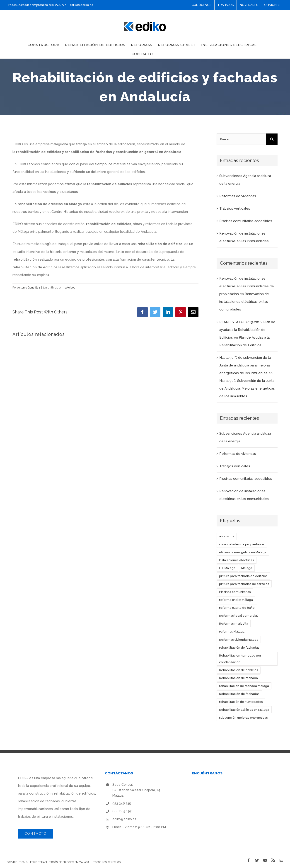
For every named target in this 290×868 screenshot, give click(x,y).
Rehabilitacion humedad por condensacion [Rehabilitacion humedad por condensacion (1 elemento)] (240, 659)
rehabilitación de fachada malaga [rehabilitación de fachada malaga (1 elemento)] (244, 686)
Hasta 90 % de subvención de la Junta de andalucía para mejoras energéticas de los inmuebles (245, 365)
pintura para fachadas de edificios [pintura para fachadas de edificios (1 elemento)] (244, 584)
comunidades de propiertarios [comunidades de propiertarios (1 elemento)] (242, 544)
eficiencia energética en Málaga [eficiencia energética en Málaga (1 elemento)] (243, 552)
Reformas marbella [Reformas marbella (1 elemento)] (234, 623)
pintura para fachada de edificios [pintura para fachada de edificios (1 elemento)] (243, 576)
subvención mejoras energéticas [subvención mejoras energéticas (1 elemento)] (243, 718)
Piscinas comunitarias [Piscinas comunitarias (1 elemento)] (235, 592)
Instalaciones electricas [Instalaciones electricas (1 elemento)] (237, 560)
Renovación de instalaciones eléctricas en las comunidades (244, 302)
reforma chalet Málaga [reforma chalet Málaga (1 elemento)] (236, 600)
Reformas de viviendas (238, 196)
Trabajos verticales (235, 209)
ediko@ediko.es (81, 5)
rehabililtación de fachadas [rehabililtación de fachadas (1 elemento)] (239, 647)
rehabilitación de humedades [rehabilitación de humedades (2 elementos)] (241, 702)
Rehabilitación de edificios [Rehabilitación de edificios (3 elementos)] (239, 670)
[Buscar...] (241, 139)
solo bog (70, 288)
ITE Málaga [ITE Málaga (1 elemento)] (227, 568)
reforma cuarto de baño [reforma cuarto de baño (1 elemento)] (237, 608)
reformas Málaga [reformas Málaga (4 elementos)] (232, 631)
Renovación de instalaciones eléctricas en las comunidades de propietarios (247, 286)
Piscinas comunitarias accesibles (246, 221)
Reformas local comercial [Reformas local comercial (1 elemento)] (238, 616)
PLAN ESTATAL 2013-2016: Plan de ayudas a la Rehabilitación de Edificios (247, 330)
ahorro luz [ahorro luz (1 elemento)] (227, 536)
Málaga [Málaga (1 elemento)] (247, 568)
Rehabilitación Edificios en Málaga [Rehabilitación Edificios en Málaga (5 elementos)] (244, 710)
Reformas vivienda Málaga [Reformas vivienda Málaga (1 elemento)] (239, 640)
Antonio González (29, 288)
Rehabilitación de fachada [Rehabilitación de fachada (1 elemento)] (238, 678)
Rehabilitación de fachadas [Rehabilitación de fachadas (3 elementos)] (239, 694)
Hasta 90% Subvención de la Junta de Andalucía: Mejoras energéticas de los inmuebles (247, 388)
